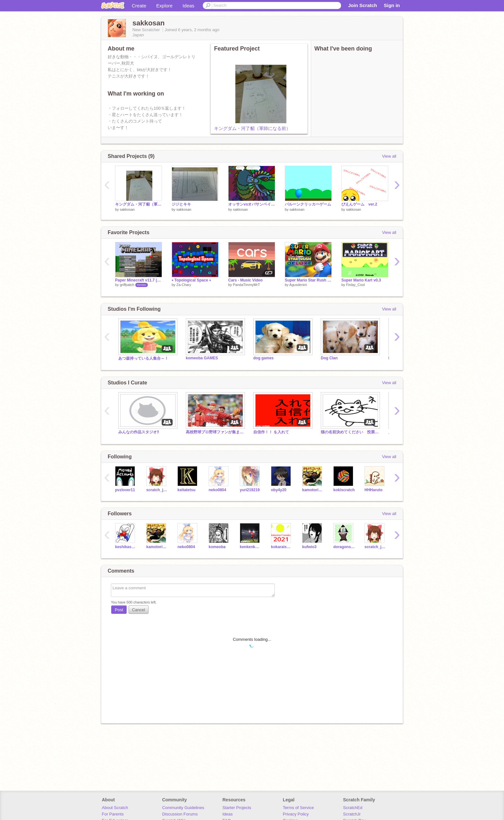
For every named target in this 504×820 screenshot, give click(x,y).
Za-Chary (184, 285)
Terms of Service (298, 808)
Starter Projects (237, 808)
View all (389, 156)
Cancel (139, 610)
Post (119, 610)
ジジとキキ (181, 204)
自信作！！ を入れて (271, 432)
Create (139, 6)
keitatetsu (186, 490)
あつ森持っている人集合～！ (143, 358)
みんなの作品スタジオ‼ (139, 432)
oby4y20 (279, 490)
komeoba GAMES (202, 358)
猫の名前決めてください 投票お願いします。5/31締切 (350, 432)
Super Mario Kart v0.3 (361, 280)
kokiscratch (344, 490)
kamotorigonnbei (313, 490)
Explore (164, 6)
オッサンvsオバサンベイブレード (252, 204)
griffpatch (127, 285)
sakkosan (127, 209)
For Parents (113, 814)
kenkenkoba (251, 547)
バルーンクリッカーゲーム (308, 204)
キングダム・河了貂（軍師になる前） (252, 128)
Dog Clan (329, 358)
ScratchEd (353, 808)
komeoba (217, 547)
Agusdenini (298, 285)
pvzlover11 (125, 490)
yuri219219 (250, 490)
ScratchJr (352, 814)
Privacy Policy (296, 814)
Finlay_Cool (355, 285)
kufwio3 (309, 547)
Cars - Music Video (245, 280)
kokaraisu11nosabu (282, 547)
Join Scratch (363, 5)
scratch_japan (157, 490)
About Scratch (115, 808)
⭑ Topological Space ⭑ (191, 280)
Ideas (189, 6)
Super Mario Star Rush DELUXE (308, 280)
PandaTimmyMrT (247, 285)
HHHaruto (373, 490)
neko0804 (217, 490)
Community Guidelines (183, 808)
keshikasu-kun (126, 547)
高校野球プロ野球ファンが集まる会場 (215, 432)
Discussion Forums (180, 814)
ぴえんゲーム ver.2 (359, 204)
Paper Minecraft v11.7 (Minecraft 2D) (139, 280)
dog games (263, 358)
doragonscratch (344, 547)
